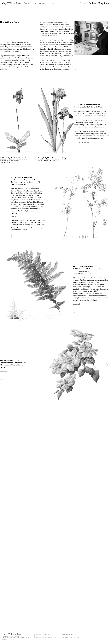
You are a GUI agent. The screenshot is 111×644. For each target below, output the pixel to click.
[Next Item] (69, 285)
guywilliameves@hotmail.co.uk (46, 637)
